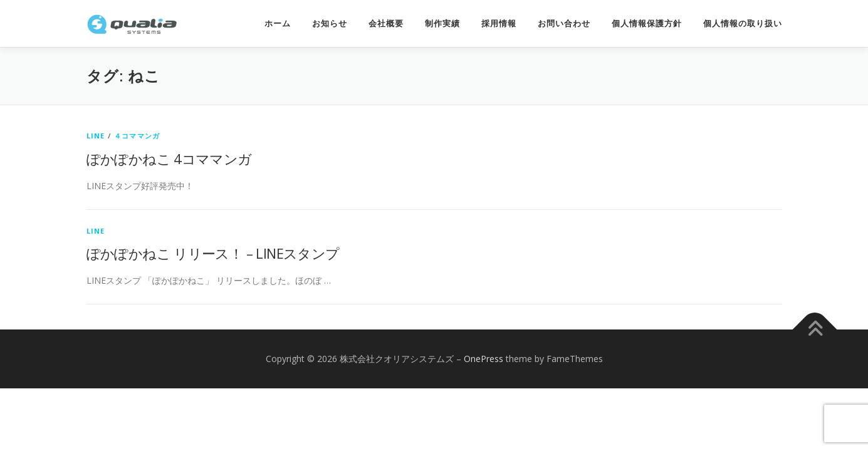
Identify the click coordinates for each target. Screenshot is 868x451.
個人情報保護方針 (647, 23)
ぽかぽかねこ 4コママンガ (169, 158)
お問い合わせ (564, 23)
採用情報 (499, 23)
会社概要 (386, 23)
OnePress (484, 359)
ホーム (278, 23)
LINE (96, 136)
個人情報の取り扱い (743, 23)
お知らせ (330, 23)
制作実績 (442, 23)
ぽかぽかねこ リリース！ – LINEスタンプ (213, 253)
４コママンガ (137, 136)
